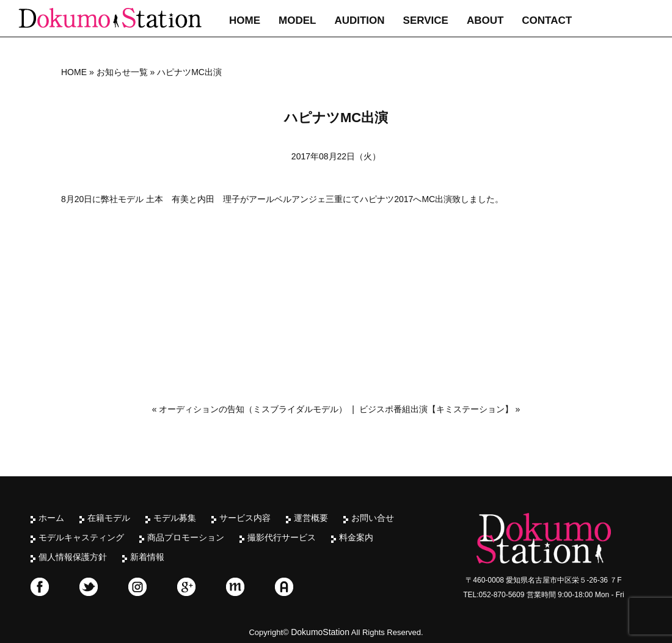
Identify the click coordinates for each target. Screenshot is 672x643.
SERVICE (426, 20)
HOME (245, 20)
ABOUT (485, 20)
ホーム (51, 518)
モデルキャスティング (81, 537)
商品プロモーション (186, 537)
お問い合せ (373, 518)
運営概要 (311, 518)
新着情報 (147, 557)
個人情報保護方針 (73, 557)
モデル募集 (175, 518)
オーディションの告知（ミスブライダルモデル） (253, 409)
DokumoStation (320, 632)
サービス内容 (245, 518)
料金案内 (356, 537)
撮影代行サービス (282, 537)
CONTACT (547, 20)
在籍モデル (109, 518)
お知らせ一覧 (122, 72)
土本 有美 (167, 199)
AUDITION (359, 20)
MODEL (297, 20)
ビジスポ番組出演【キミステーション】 (436, 409)
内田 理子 (219, 199)
